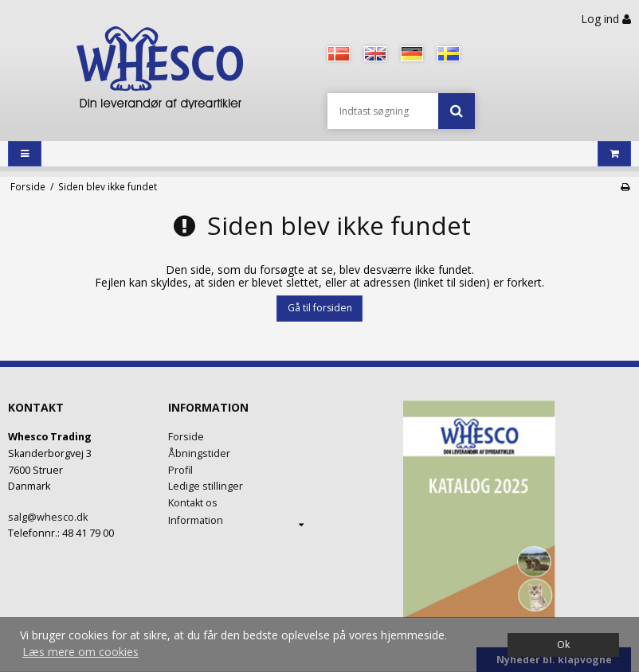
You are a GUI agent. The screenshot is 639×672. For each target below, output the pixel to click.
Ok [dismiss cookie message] (563, 645)
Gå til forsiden (320, 308)
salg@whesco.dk (48, 517)
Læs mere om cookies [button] (80, 652)
